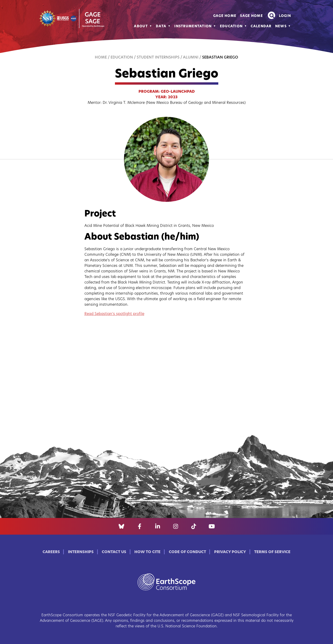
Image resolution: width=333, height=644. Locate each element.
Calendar (261, 26)
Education (231, 26)
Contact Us (114, 552)
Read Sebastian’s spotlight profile (114, 314)
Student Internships (158, 58)
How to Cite (147, 552)
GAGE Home (225, 16)
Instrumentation (193, 26)
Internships (81, 552)
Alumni (191, 58)
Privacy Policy (230, 552)
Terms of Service (272, 552)
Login (285, 16)
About (141, 26)
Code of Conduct (187, 552)
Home (101, 58)
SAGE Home (251, 16)
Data (161, 26)
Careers (51, 552)
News (281, 26)
